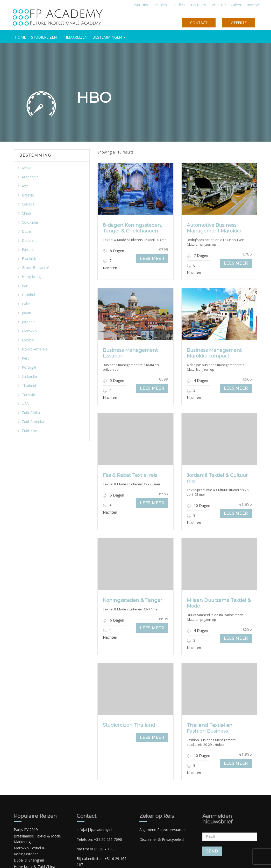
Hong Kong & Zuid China (34, 832)
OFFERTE (239, 23)
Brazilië (28, 195)
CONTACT (199, 23)
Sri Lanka (29, 376)
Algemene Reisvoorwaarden (163, 795)
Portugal (29, 367)
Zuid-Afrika (31, 413)
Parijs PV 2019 (26, 795)
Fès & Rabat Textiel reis (130, 461)
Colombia (30, 222)
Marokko (29, 331)
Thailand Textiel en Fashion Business (210, 700)
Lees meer (152, 259)
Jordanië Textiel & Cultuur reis (217, 464)
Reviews (254, 5)
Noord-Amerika (35, 349)
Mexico (28, 340)
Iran (25, 286)
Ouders (179, 5)
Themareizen (75, 37)
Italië (26, 304)
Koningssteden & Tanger (133, 579)
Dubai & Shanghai (29, 825)
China (26, 213)
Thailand (29, 385)
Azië (25, 186)
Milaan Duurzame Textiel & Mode (219, 582)
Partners (198, 5)
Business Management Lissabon (130, 346)
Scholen (160, 5)
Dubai (27, 231)
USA (25, 403)
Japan (26, 313)
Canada (28, 204)
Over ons (140, 5)
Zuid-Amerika (33, 422)
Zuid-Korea (31, 431)
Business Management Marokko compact (214, 346)
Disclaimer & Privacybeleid (162, 804)
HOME (20, 37)
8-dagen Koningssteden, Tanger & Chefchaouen (132, 228)
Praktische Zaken (226, 5)
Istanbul (28, 295)
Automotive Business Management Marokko (214, 228)
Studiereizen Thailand (129, 697)
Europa (28, 249)
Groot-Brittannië (35, 268)
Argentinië (30, 177)
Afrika (27, 168)
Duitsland (30, 240)
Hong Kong (31, 277)
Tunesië (28, 394)
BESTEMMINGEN (109, 37)
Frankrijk (29, 258)
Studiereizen (44, 37)
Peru (26, 358)
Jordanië (29, 322)
